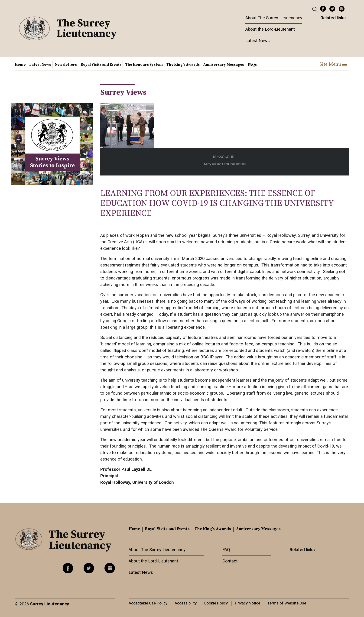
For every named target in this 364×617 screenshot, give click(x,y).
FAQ (226, 550)
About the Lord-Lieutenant (270, 29)
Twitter (332, 9)
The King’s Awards (183, 65)
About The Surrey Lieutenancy (274, 18)
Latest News (258, 41)
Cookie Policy (216, 603)
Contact (230, 561)
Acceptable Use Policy (148, 603)
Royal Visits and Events (101, 65)
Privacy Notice (248, 603)
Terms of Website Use (287, 603)
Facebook (323, 9)
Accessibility (186, 603)
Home (20, 65)
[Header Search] (315, 9)
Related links (333, 18)
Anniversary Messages (224, 65)
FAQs (252, 65)
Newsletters (66, 65)
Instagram (342, 9)
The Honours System (144, 65)
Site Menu (333, 64)
